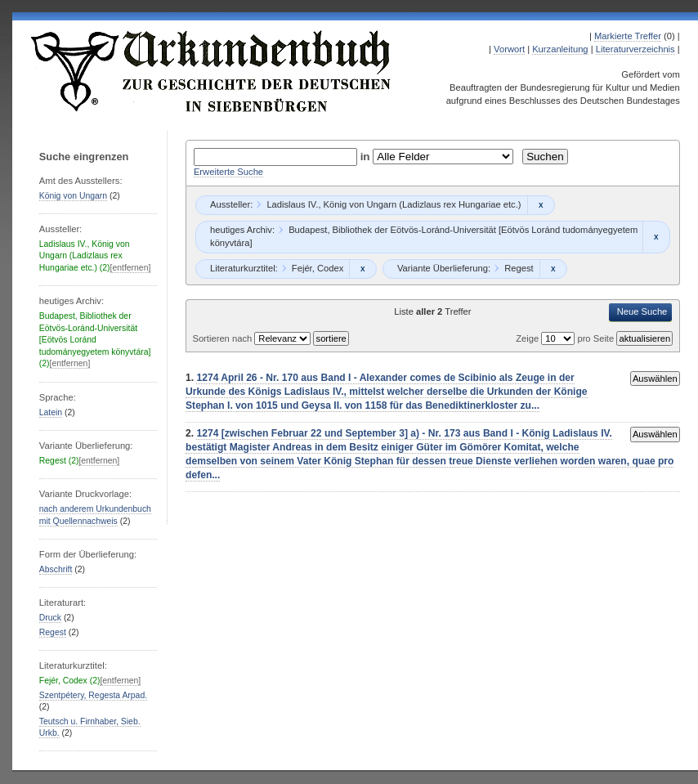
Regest (53, 632)
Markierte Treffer (628, 36)
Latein (51, 412)
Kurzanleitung (560, 49)
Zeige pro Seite (566, 338)
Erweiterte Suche (228, 172)
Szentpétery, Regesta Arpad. (93, 695)
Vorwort (509, 49)
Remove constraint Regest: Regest (553, 269)
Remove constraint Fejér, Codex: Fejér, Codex (362, 269)
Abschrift (56, 569)
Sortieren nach (223, 338)
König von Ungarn (73, 196)
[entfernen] (131, 268)
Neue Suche (642, 311)
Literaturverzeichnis (635, 49)
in (367, 157)
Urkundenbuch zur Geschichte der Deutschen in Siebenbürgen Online (212, 71)
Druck (50, 618)
